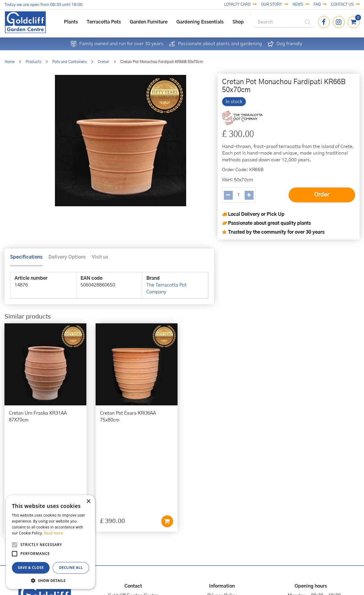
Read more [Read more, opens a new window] (53, 533)
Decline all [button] (71, 568)
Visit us (100, 257)
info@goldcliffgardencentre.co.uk (133, 535)
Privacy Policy (222, 501)
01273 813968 (133, 528)
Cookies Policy (222, 508)
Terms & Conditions (222, 515)
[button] (50, 580)
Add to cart (76, 434)
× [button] (88, 502)
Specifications (26, 257)
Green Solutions (178, 576)
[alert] (50, 542)
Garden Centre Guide (178, 583)
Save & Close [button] (31, 568)
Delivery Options (67, 257)
